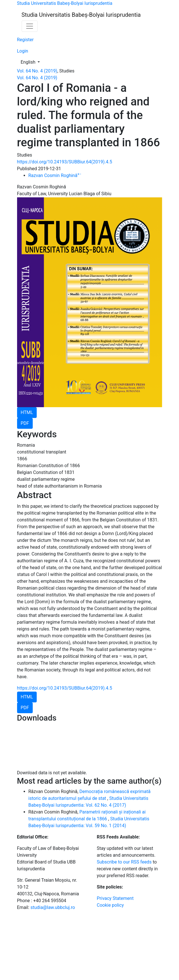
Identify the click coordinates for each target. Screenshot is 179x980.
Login (23, 51)
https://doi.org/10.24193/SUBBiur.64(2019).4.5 (65, 162)
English (32, 62)
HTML (27, 412)
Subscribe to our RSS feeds (124, 862)
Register (25, 40)
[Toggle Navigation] (30, 26)
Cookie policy (110, 905)
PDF (25, 423)
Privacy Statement (115, 898)
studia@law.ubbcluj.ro (53, 907)
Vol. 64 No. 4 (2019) (37, 71)
